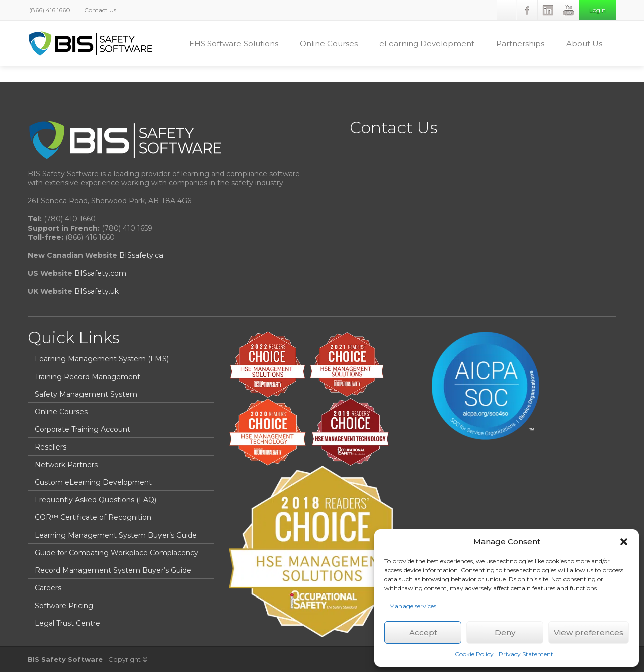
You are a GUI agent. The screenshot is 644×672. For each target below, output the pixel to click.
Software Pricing (64, 606)
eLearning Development (432, 43)
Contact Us (99, 10)
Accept (423, 632)
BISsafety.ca (141, 255)
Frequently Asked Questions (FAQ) (96, 500)
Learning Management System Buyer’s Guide (116, 535)
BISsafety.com (100, 273)
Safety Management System (86, 394)
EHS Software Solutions (238, 43)
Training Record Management (88, 377)
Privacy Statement (526, 654)
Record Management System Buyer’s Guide (113, 570)
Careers (48, 588)
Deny (505, 632)
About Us (589, 43)
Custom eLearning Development (93, 482)
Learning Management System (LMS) (102, 359)
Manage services (413, 606)
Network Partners (66, 465)
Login (597, 10)
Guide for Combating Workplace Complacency (116, 553)
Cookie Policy (474, 654)
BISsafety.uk (97, 291)
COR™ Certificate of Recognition (93, 517)
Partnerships (525, 43)
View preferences (589, 632)
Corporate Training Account (83, 429)
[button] (624, 542)
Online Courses (334, 43)
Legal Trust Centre (67, 623)
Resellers (51, 447)
